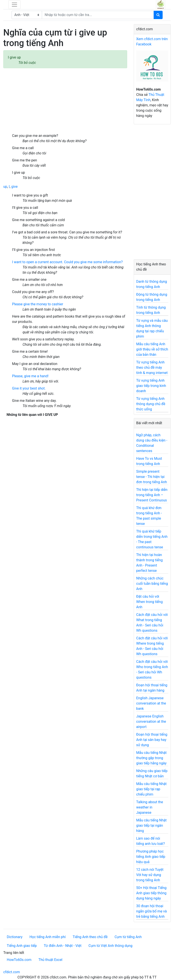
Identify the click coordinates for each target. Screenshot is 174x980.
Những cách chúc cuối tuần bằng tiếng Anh (152, 584)
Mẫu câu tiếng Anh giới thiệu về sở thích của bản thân (152, 349)
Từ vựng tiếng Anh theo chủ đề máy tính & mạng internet (152, 367)
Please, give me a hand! (30, 376)
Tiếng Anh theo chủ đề (90, 937)
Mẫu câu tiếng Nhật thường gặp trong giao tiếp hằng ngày (151, 758)
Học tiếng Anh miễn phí (48, 937)
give (14, 187)
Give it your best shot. (29, 388)
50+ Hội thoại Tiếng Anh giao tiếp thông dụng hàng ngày (151, 893)
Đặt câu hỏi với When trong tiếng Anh (149, 602)
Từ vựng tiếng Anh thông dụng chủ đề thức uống (151, 404)
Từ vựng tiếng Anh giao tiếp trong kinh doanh (151, 386)
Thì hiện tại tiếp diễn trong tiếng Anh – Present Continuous (152, 495)
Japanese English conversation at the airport (151, 722)
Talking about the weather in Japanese (149, 807)
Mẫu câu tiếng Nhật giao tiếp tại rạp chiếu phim (151, 789)
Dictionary (15, 937)
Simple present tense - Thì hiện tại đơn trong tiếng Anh (151, 477)
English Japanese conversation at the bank (151, 703)
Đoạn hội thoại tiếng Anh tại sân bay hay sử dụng (152, 740)
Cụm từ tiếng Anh (128, 937)
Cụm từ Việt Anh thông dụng (110, 946)
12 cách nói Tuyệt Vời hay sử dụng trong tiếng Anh (150, 875)
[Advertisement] (65, 101)
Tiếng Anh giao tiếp (22, 946)
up (5, 187)
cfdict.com (12, 972)
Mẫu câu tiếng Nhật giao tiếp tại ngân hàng (151, 825)
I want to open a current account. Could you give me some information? (67, 262)
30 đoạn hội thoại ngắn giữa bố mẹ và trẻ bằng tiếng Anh (151, 911)
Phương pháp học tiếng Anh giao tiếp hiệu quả (151, 857)
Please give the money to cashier (38, 304)
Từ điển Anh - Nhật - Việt (63, 946)
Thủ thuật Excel (50, 960)
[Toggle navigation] (14, 5)
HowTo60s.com (19, 960)
